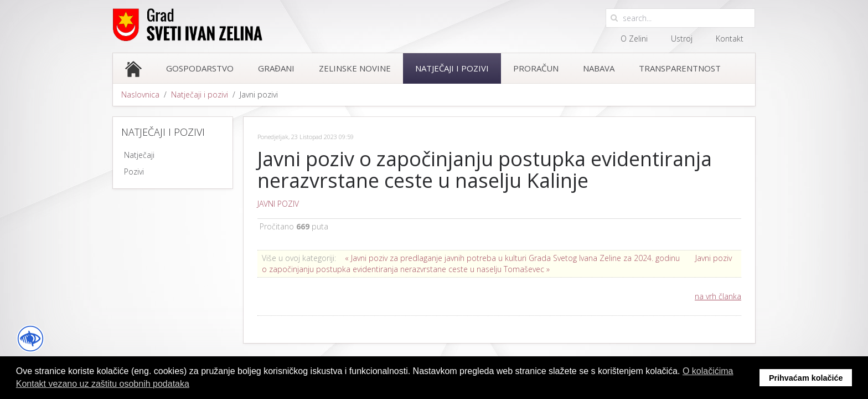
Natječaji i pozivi (452, 68)
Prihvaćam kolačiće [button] (806, 378)
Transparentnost (680, 68)
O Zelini (634, 39)
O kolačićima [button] (708, 371)
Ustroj (682, 39)
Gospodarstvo (200, 68)
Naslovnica (140, 94)
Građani (276, 68)
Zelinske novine (355, 68)
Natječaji (139, 155)
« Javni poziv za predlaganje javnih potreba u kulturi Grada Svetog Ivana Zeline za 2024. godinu (512, 258)
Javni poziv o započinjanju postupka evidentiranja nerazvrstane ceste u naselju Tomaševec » (497, 264)
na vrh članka (718, 296)
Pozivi (134, 172)
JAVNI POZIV (278, 204)
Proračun (536, 68)
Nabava (599, 68)
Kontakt (730, 39)
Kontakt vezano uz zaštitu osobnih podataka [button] (103, 384)
